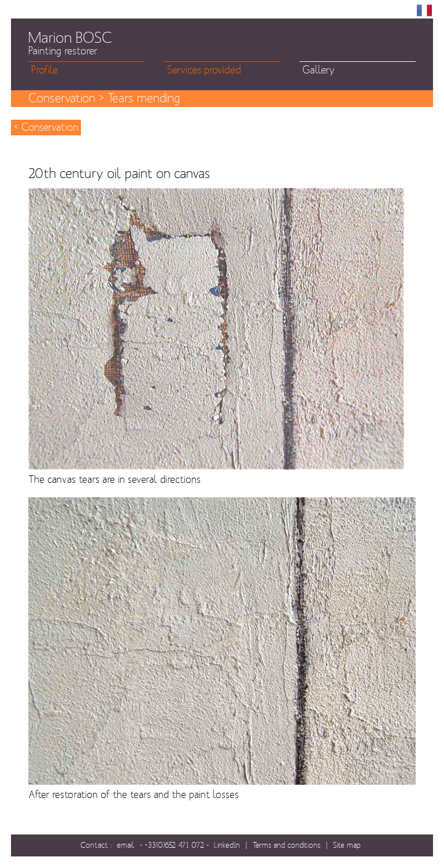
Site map (347, 845)
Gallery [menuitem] (319, 70)
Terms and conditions (286, 845)
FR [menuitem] (424, 10)
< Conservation (46, 128)
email (126, 845)
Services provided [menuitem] (204, 70)
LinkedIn (227, 845)
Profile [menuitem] (45, 70)
